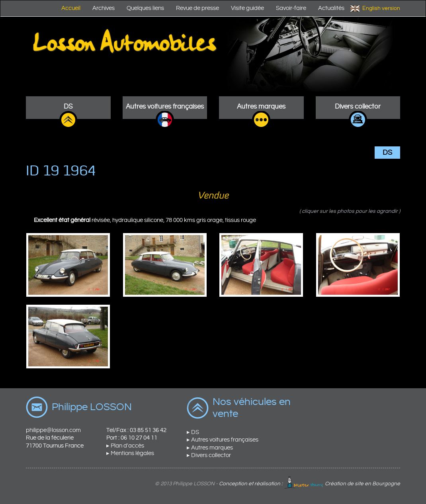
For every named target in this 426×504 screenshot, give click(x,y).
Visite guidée (247, 8)
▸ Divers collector (209, 455)
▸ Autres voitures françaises (223, 440)
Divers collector (358, 107)
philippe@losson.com (53, 430)
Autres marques (261, 107)
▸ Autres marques (210, 448)
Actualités (331, 8)
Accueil (71, 8)
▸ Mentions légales (130, 453)
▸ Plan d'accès (125, 446)
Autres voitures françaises (165, 107)
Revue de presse (197, 8)
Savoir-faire (291, 8)
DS (68, 107)
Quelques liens (145, 8)
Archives (104, 8)
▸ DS (193, 432)
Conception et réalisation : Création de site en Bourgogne (310, 484)
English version (381, 8)
